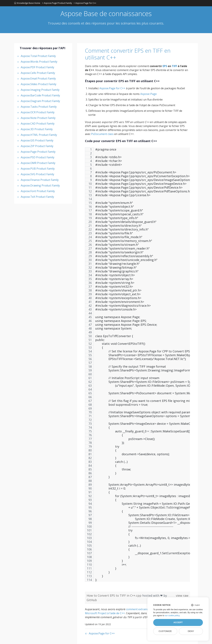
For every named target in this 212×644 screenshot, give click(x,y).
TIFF (174, 66)
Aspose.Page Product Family (38, 152)
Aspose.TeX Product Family (37, 197)
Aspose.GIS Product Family (37, 141)
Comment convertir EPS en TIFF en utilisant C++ (129, 54)
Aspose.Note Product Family (38, 118)
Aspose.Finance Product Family (40, 180)
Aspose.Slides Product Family (39, 84)
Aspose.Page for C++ (112, 88)
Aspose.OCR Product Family (38, 112)
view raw (182, 596)
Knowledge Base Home (27, 3)
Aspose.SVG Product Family (37, 174)
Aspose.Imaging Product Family (40, 90)
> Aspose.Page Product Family (57, 3)
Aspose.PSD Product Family (38, 157)
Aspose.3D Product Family (37, 129)
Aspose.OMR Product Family (38, 163)
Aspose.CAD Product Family (38, 124)
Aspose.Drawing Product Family (40, 186)
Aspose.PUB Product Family (38, 169)
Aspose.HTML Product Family (39, 135)
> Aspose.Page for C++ (85, 3)
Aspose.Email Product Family (38, 79)
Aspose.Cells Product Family (38, 73)
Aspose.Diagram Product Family (40, 101)
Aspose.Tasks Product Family (39, 107)
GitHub (92, 600)
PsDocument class (102, 134)
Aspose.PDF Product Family (37, 67)
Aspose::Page (148, 94)
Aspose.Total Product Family (38, 56)
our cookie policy (172, 616)
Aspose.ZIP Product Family (37, 146)
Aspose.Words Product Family (39, 62)
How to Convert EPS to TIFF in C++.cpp (114, 596)
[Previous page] (100, 634)
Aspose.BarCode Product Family (40, 96)
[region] (137, 366)
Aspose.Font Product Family (38, 191)
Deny (191, 631)
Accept (178, 622)
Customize (165, 631)
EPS (165, 66)
